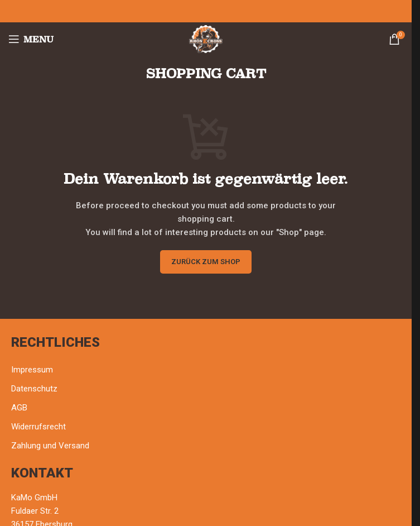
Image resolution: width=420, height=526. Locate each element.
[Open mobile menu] (31, 39)
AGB (19, 408)
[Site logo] (206, 39)
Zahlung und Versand (50, 446)
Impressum (32, 370)
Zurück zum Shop (206, 262)
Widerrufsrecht (38, 427)
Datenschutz (34, 389)
